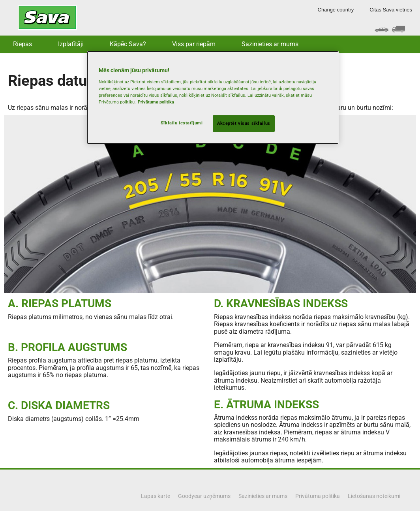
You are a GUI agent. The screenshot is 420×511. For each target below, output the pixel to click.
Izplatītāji (71, 44)
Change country (336, 10)
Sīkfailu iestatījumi (182, 123)
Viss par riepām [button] (194, 44)
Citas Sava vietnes (391, 10)
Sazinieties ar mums (270, 44)
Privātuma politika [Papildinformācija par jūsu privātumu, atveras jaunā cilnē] (156, 102)
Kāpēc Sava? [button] (128, 44)
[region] (213, 98)
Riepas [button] (22, 44)
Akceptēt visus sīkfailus (244, 123)
